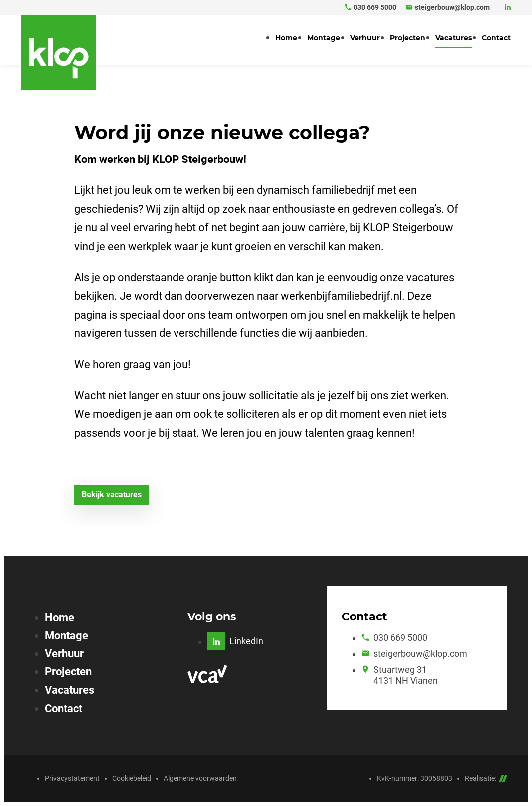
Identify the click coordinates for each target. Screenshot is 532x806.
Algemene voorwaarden (200, 778)
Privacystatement (72, 778)
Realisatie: (486, 778)
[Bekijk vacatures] (112, 495)
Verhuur (64, 654)
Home (60, 617)
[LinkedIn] (508, 7)
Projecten (68, 672)
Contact (64, 709)
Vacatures (70, 690)
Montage (67, 635)
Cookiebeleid (132, 778)
